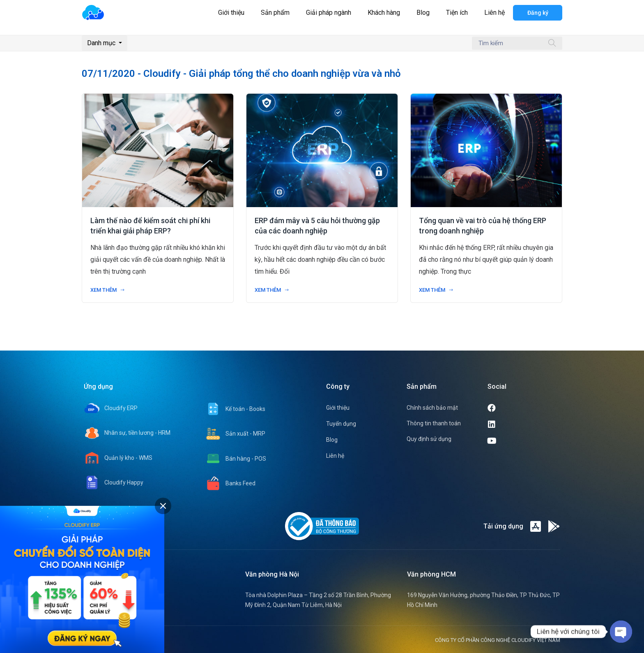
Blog (423, 13)
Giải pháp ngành (329, 13)
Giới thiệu (231, 13)
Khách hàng (384, 13)
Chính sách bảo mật (432, 408)
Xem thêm (108, 290)
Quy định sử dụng (429, 439)
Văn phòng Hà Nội (272, 574)
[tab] (163, 506)
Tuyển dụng (341, 424)
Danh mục (102, 43)
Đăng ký (538, 13)
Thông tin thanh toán (434, 423)
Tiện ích (457, 13)
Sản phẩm (275, 13)
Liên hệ (494, 13)
